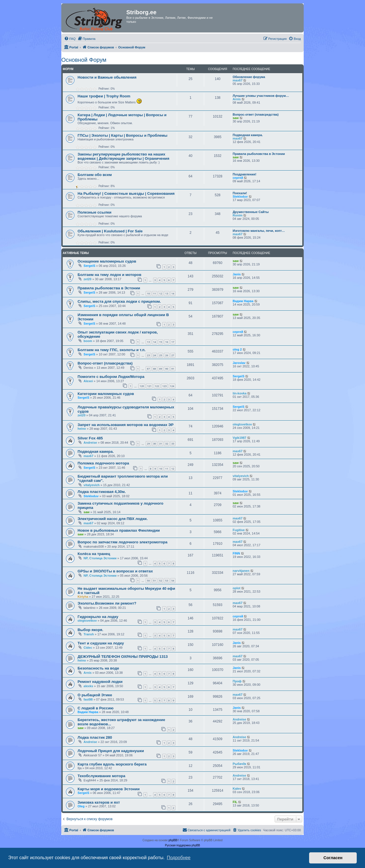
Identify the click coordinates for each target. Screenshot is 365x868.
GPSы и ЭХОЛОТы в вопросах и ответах (115, 571)
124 (172, 386)
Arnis (237, 99)
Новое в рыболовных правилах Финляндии (119, 530)
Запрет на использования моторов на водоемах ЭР (125, 425)
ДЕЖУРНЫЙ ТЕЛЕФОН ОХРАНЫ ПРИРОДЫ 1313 (123, 657)
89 (161, 369)
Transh (89, 634)
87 (148, 369)
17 (173, 342)
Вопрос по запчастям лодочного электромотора (122, 542)
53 (167, 581)
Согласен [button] (333, 858)
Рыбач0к (239, 764)
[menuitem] (70, 39)
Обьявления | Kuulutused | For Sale (110, 231)
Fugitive (239, 530)
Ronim (238, 215)
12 (161, 293)
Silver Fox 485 (90, 438)
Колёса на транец (94, 554)
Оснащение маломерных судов (107, 261)
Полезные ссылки (95, 212)
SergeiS (89, 266)
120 (142, 386)
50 (148, 581)
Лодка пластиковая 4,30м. (102, 492)
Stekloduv (240, 196)
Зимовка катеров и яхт (99, 802)
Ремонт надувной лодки (100, 682)
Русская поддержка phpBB (182, 845)
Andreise (90, 443)
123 (164, 386)
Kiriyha (83, 597)
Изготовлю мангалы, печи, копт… (259, 231)
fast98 (88, 699)
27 (173, 355)
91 (173, 369)
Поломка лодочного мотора (103, 463)
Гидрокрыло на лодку (98, 617)
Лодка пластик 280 (95, 737)
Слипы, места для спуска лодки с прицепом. (119, 301)
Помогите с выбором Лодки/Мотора (111, 377)
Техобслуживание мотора (101, 776)
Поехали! (240, 193)
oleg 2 (237, 349)
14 (173, 293)
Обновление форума (249, 77)
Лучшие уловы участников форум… (261, 96)
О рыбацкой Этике (95, 695)
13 (167, 293)
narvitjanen (241, 571)
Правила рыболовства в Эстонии (259, 154)
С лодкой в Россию (96, 708)
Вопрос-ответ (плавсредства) (256, 114)
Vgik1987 (240, 438)
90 (167, 369)
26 (167, 355)
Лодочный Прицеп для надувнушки (111, 751)
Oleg (81, 806)
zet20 (88, 279)
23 (148, 355)
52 (161, 581)
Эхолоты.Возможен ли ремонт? (107, 603)
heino (82, 429)
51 (155, 581)
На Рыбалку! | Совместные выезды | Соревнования (126, 194)
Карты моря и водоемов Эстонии (109, 789)
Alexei (88, 381)
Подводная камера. (248, 135)
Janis (237, 274)
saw (236, 118)
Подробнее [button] (179, 858)
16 (167, 342)
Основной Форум (84, 60)
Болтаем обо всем (95, 175)
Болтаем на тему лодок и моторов (109, 275)
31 (161, 444)
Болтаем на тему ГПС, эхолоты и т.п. (111, 350)
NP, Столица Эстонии (100, 558)
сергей (238, 178)
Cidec (88, 648)
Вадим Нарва (243, 301)
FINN (236, 553)
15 (161, 342)
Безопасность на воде (98, 668)
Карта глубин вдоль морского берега (112, 764)
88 (155, 369)
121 (149, 386)
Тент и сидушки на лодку (101, 643)
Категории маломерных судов (106, 394)
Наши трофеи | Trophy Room (104, 96)
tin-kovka (240, 393)
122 (157, 386)
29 (148, 444)
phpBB (173, 840)
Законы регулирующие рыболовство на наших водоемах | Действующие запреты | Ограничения (123, 156)
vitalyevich (92, 485)
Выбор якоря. (90, 630)
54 (173, 581)
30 (155, 444)
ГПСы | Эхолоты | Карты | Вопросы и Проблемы (122, 135)
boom (88, 341)
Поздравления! (245, 174)
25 (161, 355)
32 (167, 444)
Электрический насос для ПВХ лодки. (113, 519)
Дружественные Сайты (251, 212)
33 (173, 444)
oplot (237, 588)
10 (148, 293)
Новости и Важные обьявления (107, 77)
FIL (235, 802)
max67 (238, 80)
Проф (237, 681)
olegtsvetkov (242, 424)
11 (155, 293)
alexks (88, 686)
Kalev (237, 789)
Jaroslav (239, 363)
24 (155, 355)
